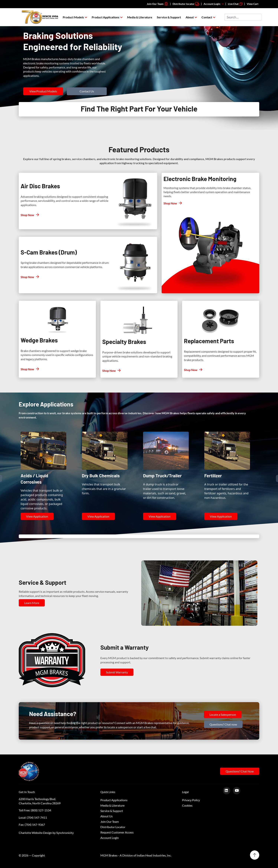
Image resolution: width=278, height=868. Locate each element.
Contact (207, 17)
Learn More (32, 603)
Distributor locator (186, 4)
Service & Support (169, 17)
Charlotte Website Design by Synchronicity (46, 833)
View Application (37, 516)
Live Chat (235, 4)
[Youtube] (238, 790)
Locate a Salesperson (223, 714)
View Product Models (43, 91)
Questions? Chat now (223, 724)
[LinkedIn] (228, 790)
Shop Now (27, 215)
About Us (107, 816)
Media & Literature (140, 17)
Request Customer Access (117, 832)
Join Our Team (158, 4)
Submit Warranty (117, 672)
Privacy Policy (191, 800)
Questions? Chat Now (240, 771)
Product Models (73, 17)
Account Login (214, 4)
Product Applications (106, 17)
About (190, 17)
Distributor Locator (113, 827)
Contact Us (87, 91)
